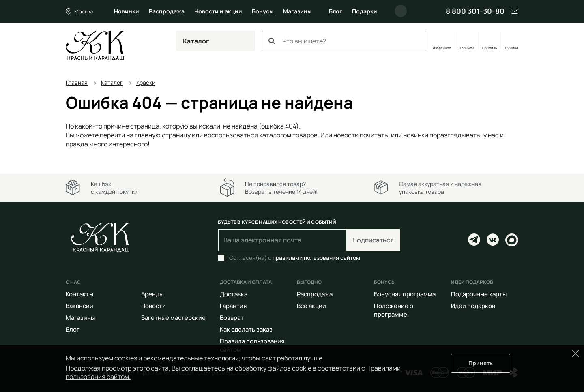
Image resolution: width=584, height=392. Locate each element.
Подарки (365, 11)
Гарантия (233, 306)
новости (346, 135)
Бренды (152, 294)
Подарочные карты (479, 294)
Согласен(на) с (295, 258)
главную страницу (163, 135)
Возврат (232, 318)
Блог (336, 11)
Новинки (127, 11)
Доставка (234, 294)
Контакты (79, 294)
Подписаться (373, 240)
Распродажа (167, 11)
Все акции (311, 306)
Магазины (297, 11)
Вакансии (79, 306)
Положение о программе (394, 310)
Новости (154, 306)
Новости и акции (218, 11)
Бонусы (263, 11)
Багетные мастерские (173, 318)
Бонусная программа (405, 294)
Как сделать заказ (246, 329)
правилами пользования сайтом (316, 258)
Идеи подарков (473, 306)
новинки (416, 135)
